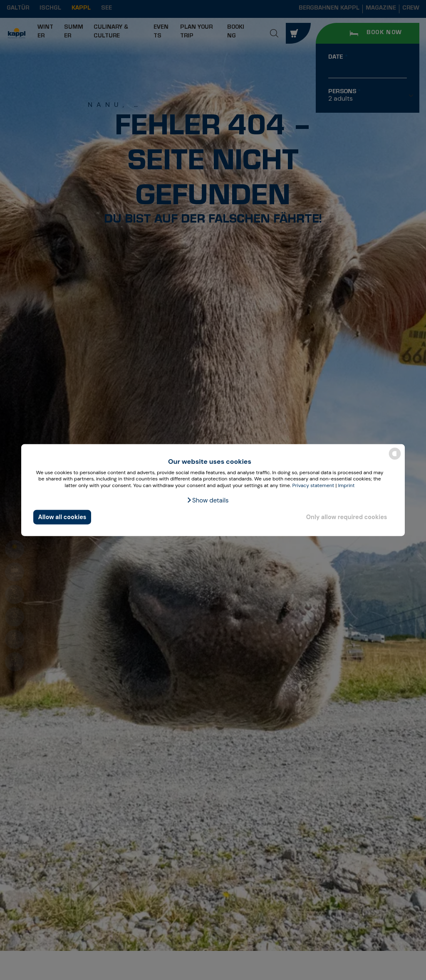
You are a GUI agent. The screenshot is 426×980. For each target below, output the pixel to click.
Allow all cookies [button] (62, 517)
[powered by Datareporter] (395, 459)
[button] (207, 500)
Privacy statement (313, 485)
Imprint (347, 485)
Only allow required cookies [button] (347, 517)
